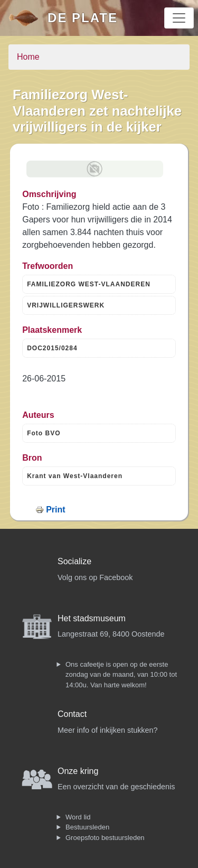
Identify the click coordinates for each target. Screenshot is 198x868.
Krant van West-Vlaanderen (75, 476)
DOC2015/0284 (52, 348)
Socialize (74, 561)
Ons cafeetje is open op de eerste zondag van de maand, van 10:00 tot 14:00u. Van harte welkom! (121, 675)
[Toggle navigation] (179, 18)
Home (28, 57)
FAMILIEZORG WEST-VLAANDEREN (89, 284)
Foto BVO (44, 433)
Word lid (78, 817)
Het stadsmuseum (92, 618)
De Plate (83, 18)
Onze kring (78, 771)
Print (55, 510)
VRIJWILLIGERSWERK (66, 305)
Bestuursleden (87, 827)
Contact (72, 714)
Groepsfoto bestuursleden (105, 838)
